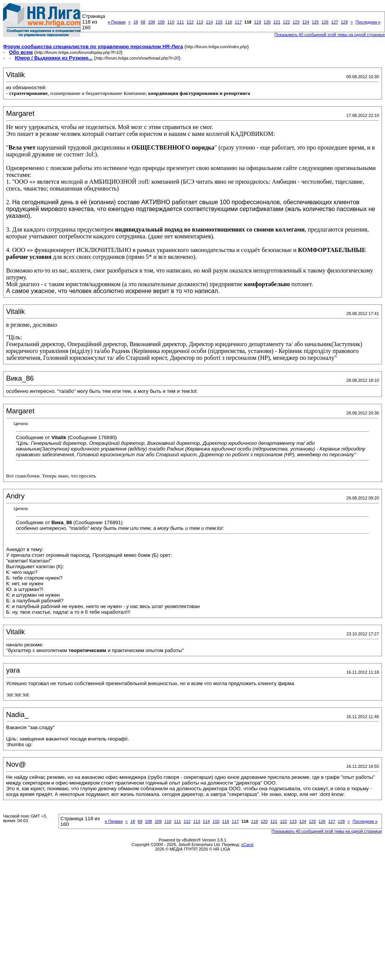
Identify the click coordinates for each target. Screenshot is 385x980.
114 (209, 22)
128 (344, 22)
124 (306, 22)
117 (238, 22)
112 (190, 22)
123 (296, 22)
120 (267, 22)
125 (315, 22)
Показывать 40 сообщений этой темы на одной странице (330, 35)
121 (277, 22)
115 (219, 22)
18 (136, 22)
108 (151, 22)
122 (287, 22)
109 (161, 22)
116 (228, 22)
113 (200, 22)
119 (257, 22)
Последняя (368, 22)
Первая (116, 22)
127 (334, 22)
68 (143, 22)
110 (171, 22)
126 (325, 22)
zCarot (247, 845)
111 (181, 22)
